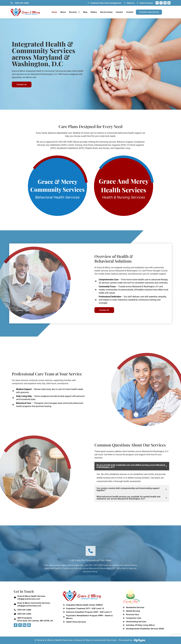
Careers (119, 12)
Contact (130, 12)
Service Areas (106, 12)
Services (74, 12)
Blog (85, 12)
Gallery (94, 12)
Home (54, 12)
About (63, 12)
